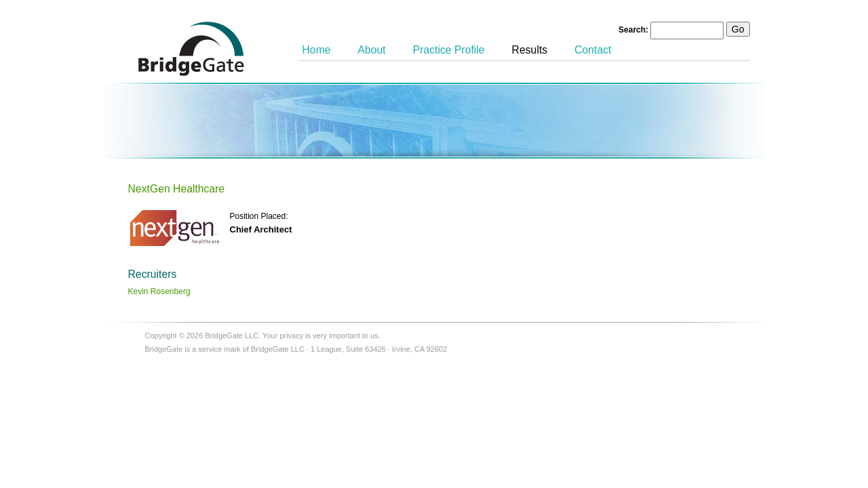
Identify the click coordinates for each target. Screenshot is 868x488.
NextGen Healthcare (177, 189)
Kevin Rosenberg (159, 291)
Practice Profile (449, 50)
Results (530, 50)
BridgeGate (191, 49)
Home (317, 50)
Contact (593, 50)
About (372, 50)
